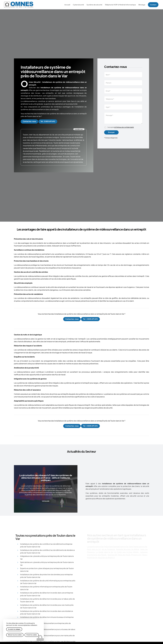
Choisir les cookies (32, 635)
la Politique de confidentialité (124, 127)
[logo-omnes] (19, 5)
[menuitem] (67, 5)
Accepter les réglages (14, 629)
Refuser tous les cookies (15, 635)
